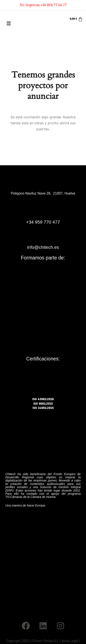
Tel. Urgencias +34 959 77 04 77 (43, 5)
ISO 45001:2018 (43, 399)
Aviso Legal (70, 641)
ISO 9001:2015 (43, 404)
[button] (9, 23)
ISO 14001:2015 (43, 408)
